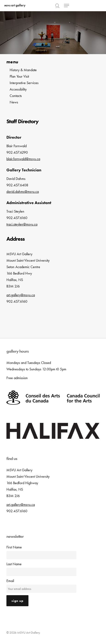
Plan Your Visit (19, 76)
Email (10, 581)
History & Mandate (23, 70)
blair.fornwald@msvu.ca (23, 159)
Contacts (16, 96)
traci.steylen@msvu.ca (22, 224)
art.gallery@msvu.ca (21, 505)
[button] (67, 6)
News (14, 102)
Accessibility (18, 89)
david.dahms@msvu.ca (23, 192)
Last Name (14, 564)
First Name (14, 547)
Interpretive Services (24, 83)
